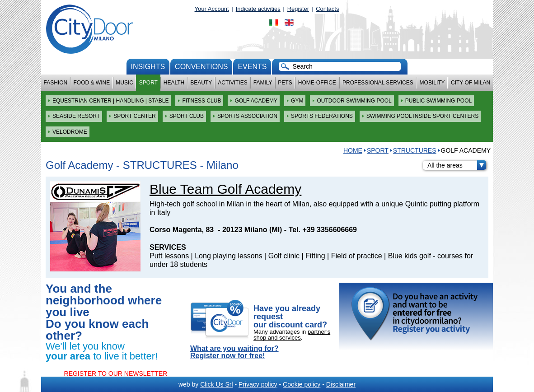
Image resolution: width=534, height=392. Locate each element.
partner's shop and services (292, 335)
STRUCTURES (415, 150)
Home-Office (317, 83)
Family (263, 83)
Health (174, 83)
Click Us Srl (216, 384)
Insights (148, 67)
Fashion (56, 83)
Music (124, 83)
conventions (201, 67)
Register (298, 9)
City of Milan (471, 83)
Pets (285, 83)
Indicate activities (258, 9)
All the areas (457, 165)
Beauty (201, 83)
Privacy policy (258, 384)
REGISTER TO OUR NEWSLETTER (116, 373)
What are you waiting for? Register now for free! (234, 352)
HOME (353, 150)
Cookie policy (302, 384)
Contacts (327, 9)
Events (252, 67)
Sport (148, 83)
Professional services (378, 83)
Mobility (432, 83)
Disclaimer (341, 384)
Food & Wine (91, 83)
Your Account (212, 9)
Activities (232, 83)
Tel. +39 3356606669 (323, 230)
